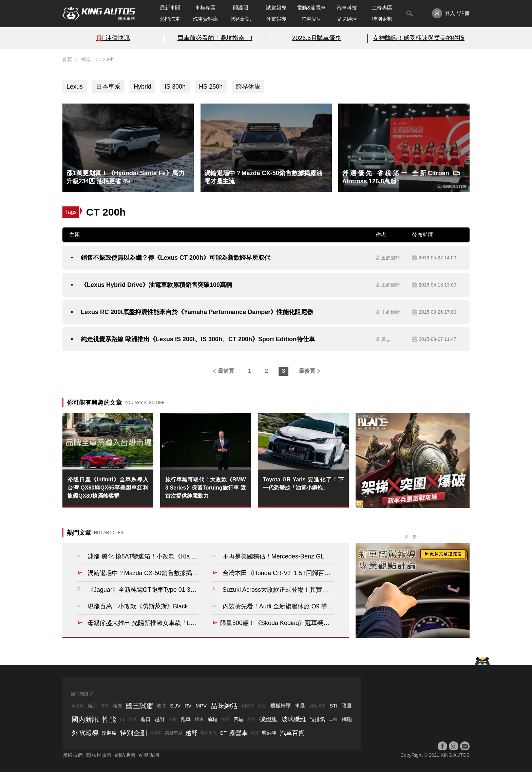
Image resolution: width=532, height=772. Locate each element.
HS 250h (211, 87)
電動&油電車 (311, 8)
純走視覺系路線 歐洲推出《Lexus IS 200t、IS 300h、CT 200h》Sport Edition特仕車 (198, 339)
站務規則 (149, 755)
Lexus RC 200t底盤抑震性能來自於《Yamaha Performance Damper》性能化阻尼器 (197, 312)
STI (333, 706)
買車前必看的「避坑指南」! (215, 38)
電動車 (156, 733)
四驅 (239, 719)
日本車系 (108, 87)
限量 (347, 706)
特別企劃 (382, 19)
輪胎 (92, 706)
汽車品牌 (311, 19)
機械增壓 (281, 706)
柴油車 (269, 733)
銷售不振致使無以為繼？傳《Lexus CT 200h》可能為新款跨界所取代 (176, 258)
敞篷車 (78, 706)
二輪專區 (382, 8)
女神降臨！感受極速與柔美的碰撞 (419, 38)
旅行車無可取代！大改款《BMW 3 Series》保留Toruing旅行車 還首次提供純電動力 (206, 488)
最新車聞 (170, 8)
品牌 (251, 719)
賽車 (105, 706)
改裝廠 (109, 733)
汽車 (173, 719)
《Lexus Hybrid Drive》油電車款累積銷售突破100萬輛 (156, 285)
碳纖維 (268, 719)
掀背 (255, 733)
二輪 (333, 719)
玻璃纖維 (294, 719)
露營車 (239, 733)
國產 (133, 719)
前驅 (212, 719)
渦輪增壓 (317, 706)
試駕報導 (276, 8)
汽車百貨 (292, 733)
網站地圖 (125, 755)
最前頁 (226, 371)
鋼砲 (347, 719)
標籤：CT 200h (97, 59)
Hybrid (142, 87)
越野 (160, 719)
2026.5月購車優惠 (317, 38)
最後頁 (307, 371)
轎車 (199, 719)
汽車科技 (347, 8)
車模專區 (205, 8)
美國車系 (174, 733)
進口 (146, 719)
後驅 (225, 719)
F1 (122, 719)
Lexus (75, 87)
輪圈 (117, 706)
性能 (109, 719)
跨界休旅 (248, 87)
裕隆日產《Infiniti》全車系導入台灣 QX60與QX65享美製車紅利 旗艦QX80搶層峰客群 (108, 488)
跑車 (186, 719)
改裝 (161, 706)
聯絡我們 (73, 755)
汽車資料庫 (205, 19)
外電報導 (276, 19)
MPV (201, 706)
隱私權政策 (99, 755)
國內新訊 (241, 19)
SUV (175, 706)
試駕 (262, 706)
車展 (300, 706)
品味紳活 (347, 19)
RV (188, 706)
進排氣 (317, 719)
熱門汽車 (170, 19)
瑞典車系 (209, 733)
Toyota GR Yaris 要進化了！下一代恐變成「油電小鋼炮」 (303, 484)
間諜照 (241, 8)
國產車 (248, 706)
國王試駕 (139, 706)
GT (223, 733)
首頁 (67, 59)
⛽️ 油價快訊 (113, 38)
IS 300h (175, 87)
